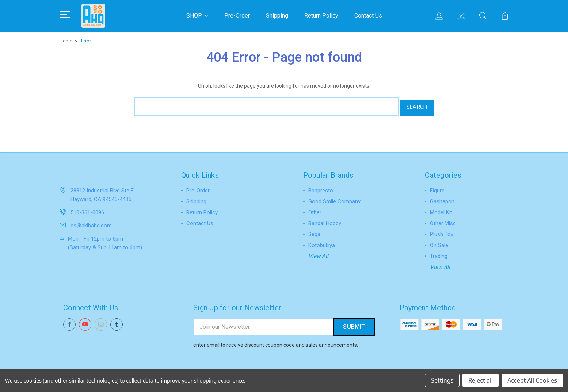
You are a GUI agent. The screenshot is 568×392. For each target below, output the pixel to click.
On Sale (439, 242)
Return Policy (321, 15)
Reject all (481, 380)
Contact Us (368, 15)
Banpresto (321, 188)
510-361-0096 (87, 209)
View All (318, 253)
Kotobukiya (322, 242)
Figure (437, 188)
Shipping (277, 15)
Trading (439, 253)
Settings (442, 380)
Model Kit (441, 210)
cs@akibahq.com (91, 222)
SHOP (197, 15)
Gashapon (442, 199)
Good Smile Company (334, 199)
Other (315, 210)
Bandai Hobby (325, 220)
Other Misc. (443, 220)
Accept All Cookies (532, 380)
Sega (314, 231)
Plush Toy (442, 231)
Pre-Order (237, 15)
